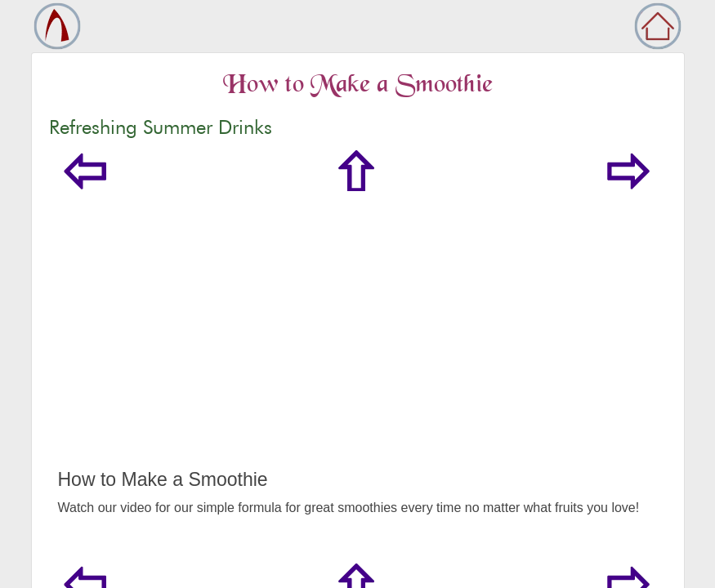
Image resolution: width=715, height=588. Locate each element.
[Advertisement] (358, 346)
